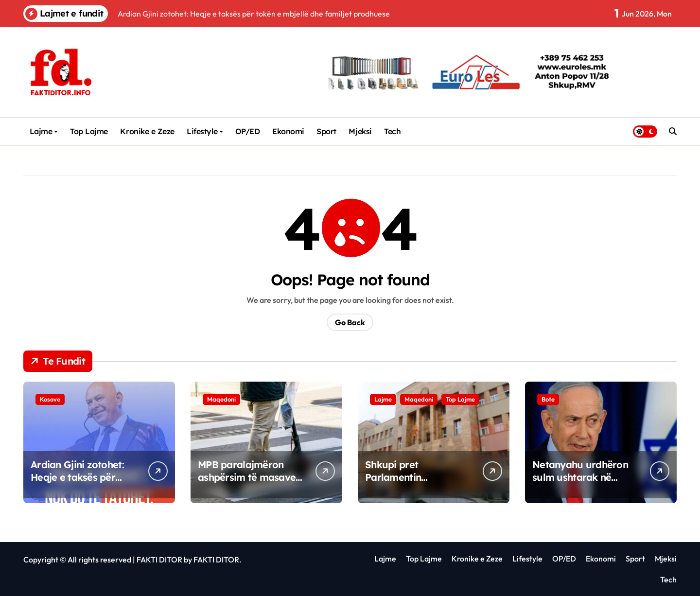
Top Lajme (89, 131)
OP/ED (248, 131)
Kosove (50, 399)
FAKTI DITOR (159, 560)
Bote (548, 399)
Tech (392, 131)
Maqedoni (221, 399)
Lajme (44, 131)
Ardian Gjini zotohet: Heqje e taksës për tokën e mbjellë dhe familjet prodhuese (77, 483)
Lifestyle (205, 131)
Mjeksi (360, 131)
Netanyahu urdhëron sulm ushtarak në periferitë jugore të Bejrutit (580, 483)
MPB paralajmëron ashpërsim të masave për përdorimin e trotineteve (247, 483)
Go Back (350, 322)
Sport (326, 131)
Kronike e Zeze (147, 131)
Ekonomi (288, 131)
